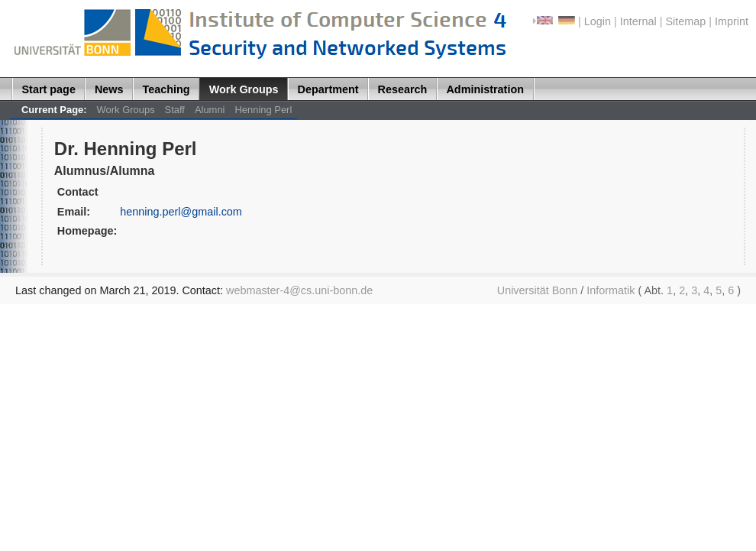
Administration (485, 89)
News (109, 89)
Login (598, 21)
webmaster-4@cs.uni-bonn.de (299, 290)
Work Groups (244, 89)
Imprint (732, 21)
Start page (49, 89)
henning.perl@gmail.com (181, 212)
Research (403, 89)
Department (328, 89)
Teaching (166, 89)
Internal (638, 21)
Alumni (210, 110)
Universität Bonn (538, 290)
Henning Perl (263, 110)
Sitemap (685, 21)
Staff (175, 110)
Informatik (611, 290)
